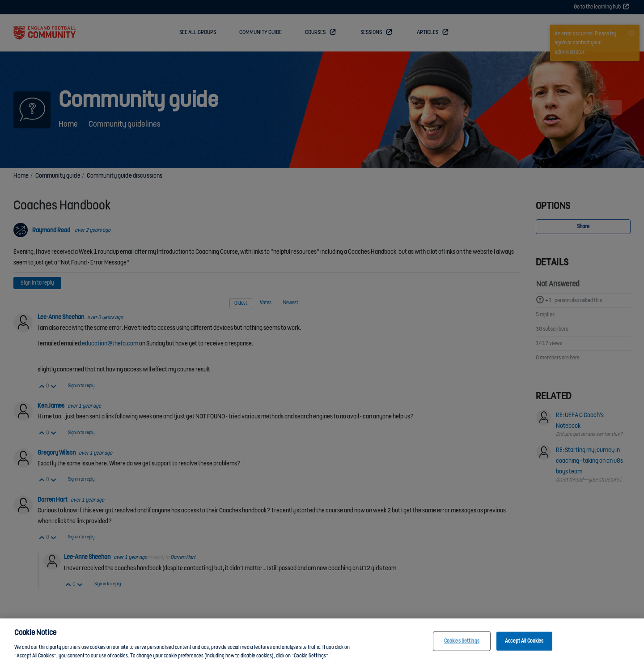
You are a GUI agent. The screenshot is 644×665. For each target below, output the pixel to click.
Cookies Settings (462, 641)
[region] (322, 642)
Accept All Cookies (524, 641)
